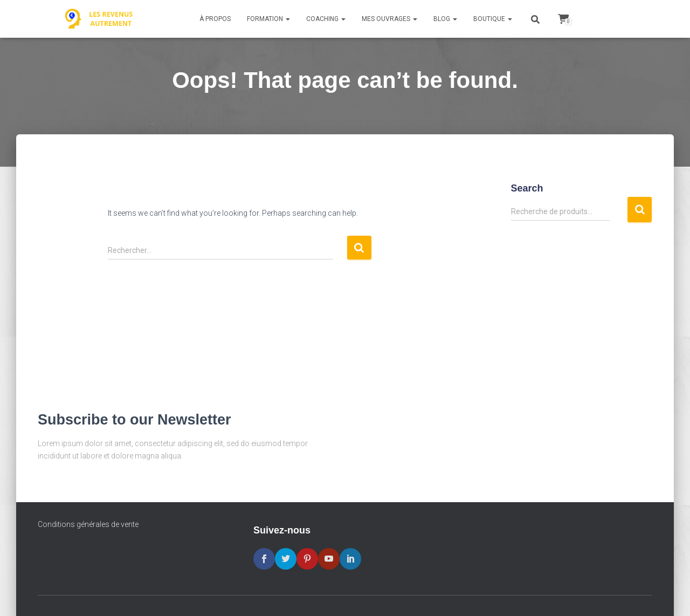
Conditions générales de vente (88, 524)
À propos (215, 19)
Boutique (493, 19)
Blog (445, 19)
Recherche (640, 210)
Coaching (326, 19)
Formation (268, 19)
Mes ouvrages (389, 19)
